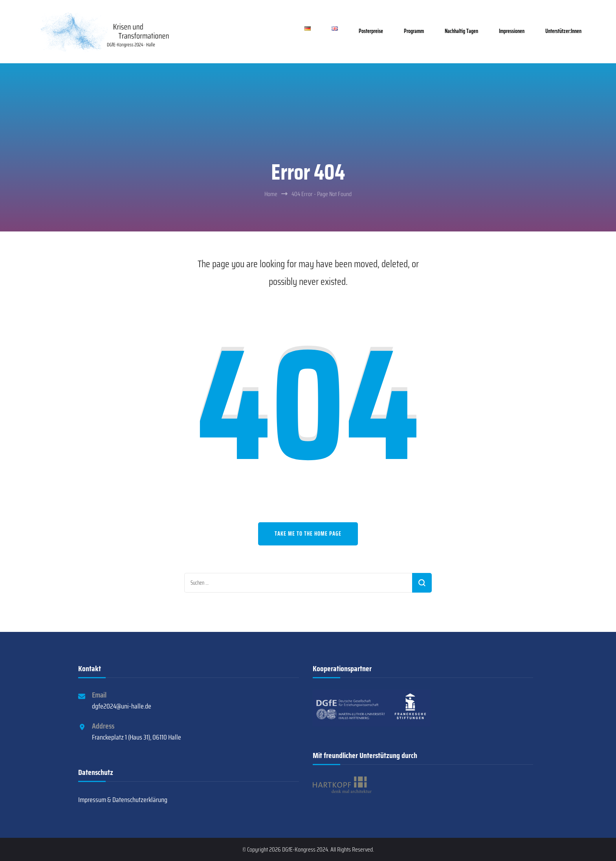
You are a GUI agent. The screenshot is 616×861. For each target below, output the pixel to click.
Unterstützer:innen (563, 31)
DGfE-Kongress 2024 (305, 849)
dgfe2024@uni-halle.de (122, 706)
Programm (414, 31)
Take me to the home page (308, 534)
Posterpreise (371, 31)
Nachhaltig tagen (461, 31)
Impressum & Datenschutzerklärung (123, 800)
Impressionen (512, 31)
